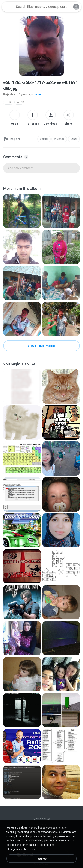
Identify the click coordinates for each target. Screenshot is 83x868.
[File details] (22, 211)
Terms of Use (41, 819)
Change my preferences (21, 849)
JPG (8, 102)
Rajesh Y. (9, 94)
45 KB (21, 102)
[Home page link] (8, 7)
